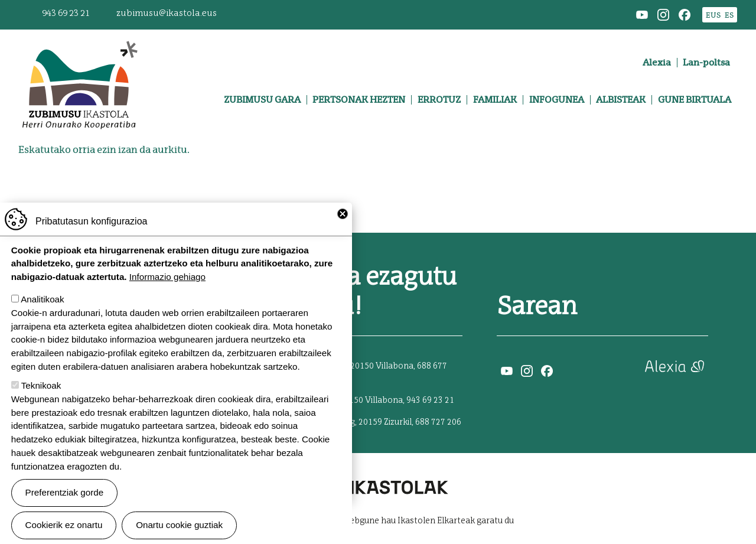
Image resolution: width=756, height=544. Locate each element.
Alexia (657, 63)
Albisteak (621, 100)
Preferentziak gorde (65, 508)
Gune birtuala (695, 100)
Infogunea (557, 100)
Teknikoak (41, 401)
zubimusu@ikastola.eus (167, 13)
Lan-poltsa (706, 63)
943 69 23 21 (66, 13)
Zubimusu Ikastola (79, 45)
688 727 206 (438, 422)
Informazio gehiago (167, 293)
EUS (713, 15)
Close (343, 229)
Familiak (495, 100)
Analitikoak (42, 315)
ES (729, 15)
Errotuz (439, 100)
